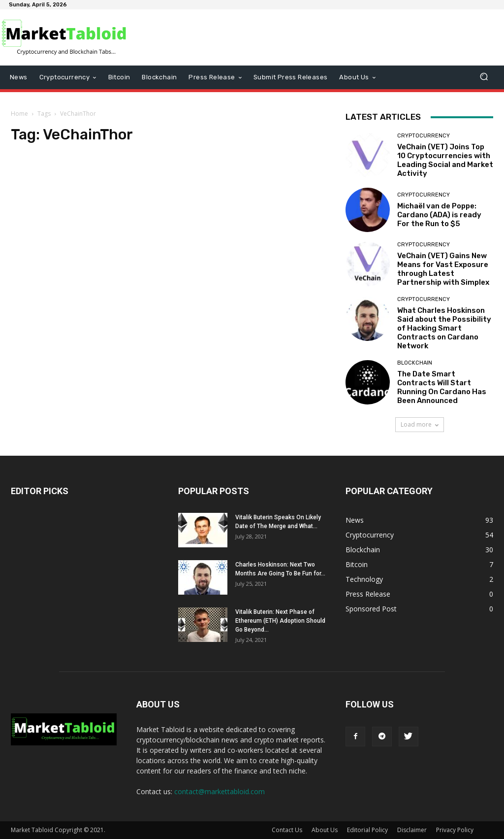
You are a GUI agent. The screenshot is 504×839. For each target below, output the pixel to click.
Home (19, 114)
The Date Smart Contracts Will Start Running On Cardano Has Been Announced (442, 387)
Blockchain (415, 363)
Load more (420, 424)
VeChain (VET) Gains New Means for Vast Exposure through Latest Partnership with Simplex (443, 269)
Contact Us (287, 830)
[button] (484, 78)
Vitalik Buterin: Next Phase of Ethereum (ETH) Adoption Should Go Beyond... (280, 621)
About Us (325, 830)
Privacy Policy (455, 830)
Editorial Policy (367, 830)
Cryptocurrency (424, 136)
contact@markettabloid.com (220, 791)
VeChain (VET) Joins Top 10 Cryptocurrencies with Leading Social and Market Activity (445, 160)
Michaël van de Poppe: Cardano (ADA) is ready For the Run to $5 (439, 215)
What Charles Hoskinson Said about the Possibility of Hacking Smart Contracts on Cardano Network (444, 328)
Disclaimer (412, 830)
